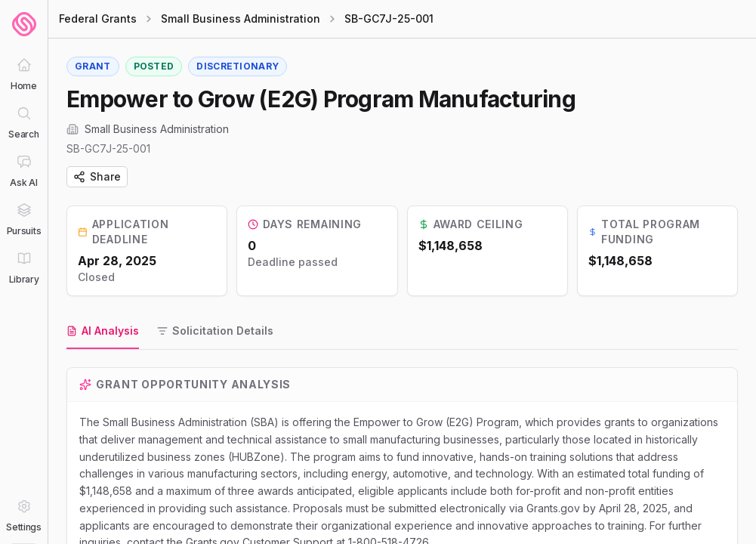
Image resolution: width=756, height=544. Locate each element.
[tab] (103, 332)
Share (97, 176)
